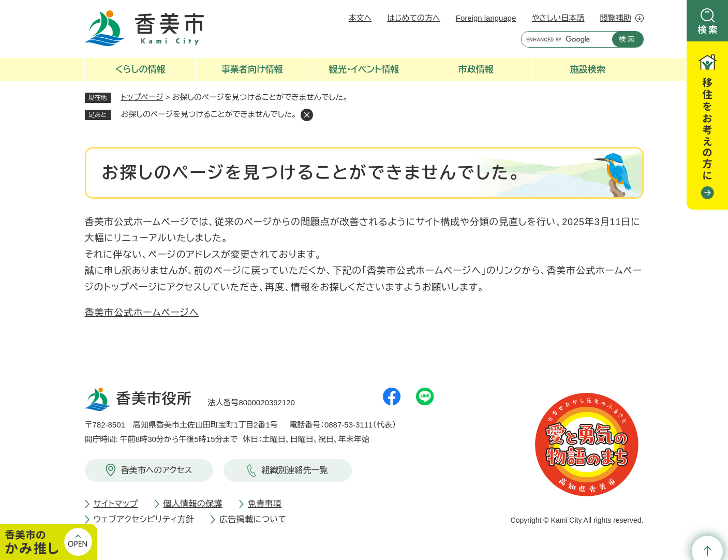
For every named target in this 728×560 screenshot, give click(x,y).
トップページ (142, 97)
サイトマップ (116, 504)
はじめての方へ (413, 18)
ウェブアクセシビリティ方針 (144, 519)
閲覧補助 (616, 18)
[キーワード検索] (564, 39)
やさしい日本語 (558, 18)
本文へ (360, 18)
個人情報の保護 (193, 504)
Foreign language (486, 18)
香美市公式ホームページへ (142, 313)
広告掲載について (253, 519)
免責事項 (265, 504)
